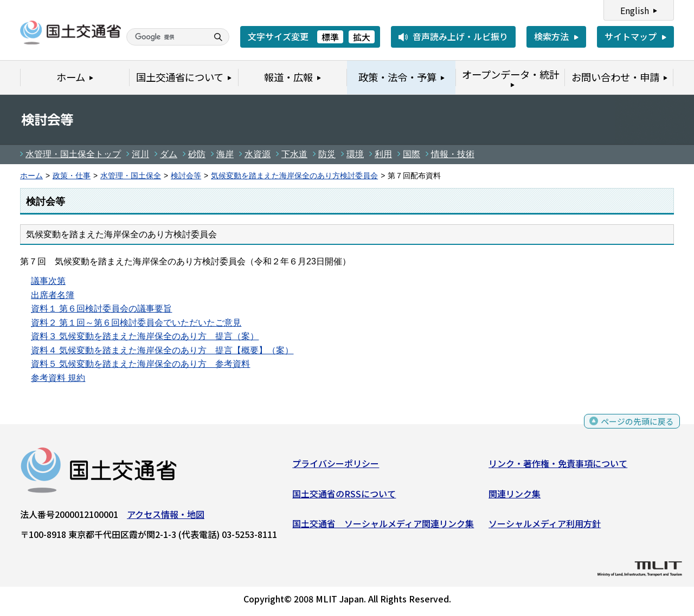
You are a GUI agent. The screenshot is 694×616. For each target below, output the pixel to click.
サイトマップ (631, 36)
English (635, 10)
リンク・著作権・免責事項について (558, 465)
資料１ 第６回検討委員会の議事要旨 (101, 309)
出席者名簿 (53, 295)
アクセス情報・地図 (166, 516)
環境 (355, 154)
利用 (383, 154)
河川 (140, 154)
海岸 (225, 154)
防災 (327, 154)
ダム (169, 154)
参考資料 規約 (58, 378)
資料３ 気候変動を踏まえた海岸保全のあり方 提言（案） (145, 336)
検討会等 (186, 176)
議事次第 (48, 281)
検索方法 (551, 36)
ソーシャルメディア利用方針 (545, 526)
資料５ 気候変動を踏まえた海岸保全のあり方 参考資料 (140, 364)
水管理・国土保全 (131, 176)
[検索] (166, 37)
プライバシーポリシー (336, 465)
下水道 (294, 154)
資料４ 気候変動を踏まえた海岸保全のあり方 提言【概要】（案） (162, 350)
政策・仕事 (72, 176)
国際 (412, 154)
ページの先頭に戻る (636, 427)
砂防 (197, 154)
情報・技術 (453, 154)
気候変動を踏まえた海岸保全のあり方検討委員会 (294, 176)
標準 (330, 37)
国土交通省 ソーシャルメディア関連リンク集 (383, 526)
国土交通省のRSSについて (344, 496)
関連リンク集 (515, 496)
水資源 (258, 154)
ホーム (31, 176)
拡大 (362, 37)
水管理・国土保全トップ (73, 154)
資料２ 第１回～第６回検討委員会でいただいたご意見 (136, 323)
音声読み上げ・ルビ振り (460, 36)
